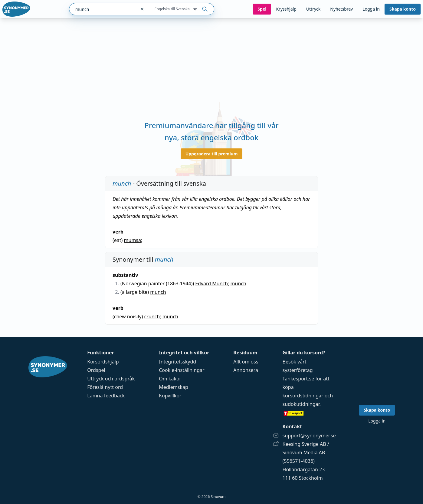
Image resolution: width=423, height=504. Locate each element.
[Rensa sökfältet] (142, 9)
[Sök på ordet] (205, 9)
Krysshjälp (286, 9)
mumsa (133, 240)
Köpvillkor (170, 396)
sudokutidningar (301, 404)
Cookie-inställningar (182, 370)
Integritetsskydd (177, 362)
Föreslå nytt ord (105, 387)
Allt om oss (246, 362)
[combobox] (103, 9)
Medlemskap (174, 387)
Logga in (371, 9)
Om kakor (170, 379)
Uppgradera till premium (212, 154)
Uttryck (313, 9)
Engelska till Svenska (176, 9)
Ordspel (96, 370)
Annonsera (246, 370)
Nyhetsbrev (341, 9)
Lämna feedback (106, 396)
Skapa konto (403, 9)
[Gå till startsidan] (16, 9)
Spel (262, 9)
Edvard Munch (211, 283)
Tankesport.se (298, 379)
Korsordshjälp (103, 362)
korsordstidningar (303, 396)
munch (238, 283)
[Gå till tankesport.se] (309, 413)
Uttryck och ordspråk (111, 379)
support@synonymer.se (309, 436)
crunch (152, 317)
